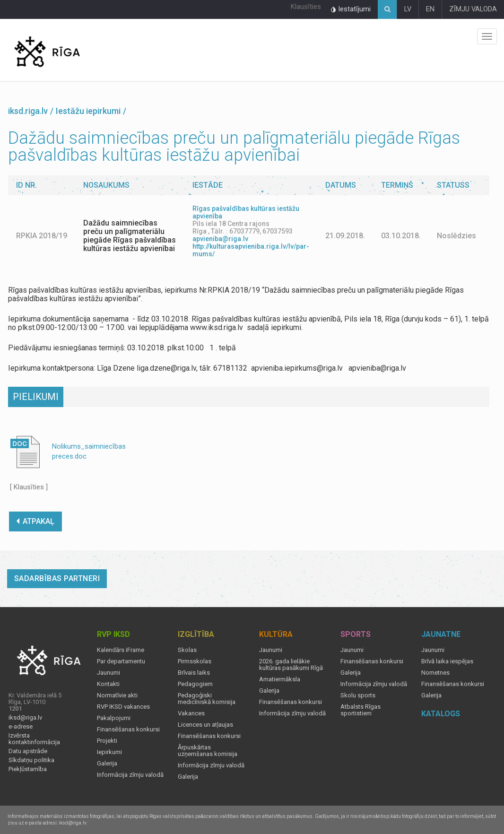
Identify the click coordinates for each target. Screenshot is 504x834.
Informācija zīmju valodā (130, 775)
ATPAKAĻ (35, 521)
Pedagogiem (195, 684)
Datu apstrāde (28, 751)
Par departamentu (121, 661)
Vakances (191, 713)
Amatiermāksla (280, 679)
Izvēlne (487, 36)
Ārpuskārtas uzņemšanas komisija (208, 751)
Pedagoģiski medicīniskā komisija (207, 699)
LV (408, 9)
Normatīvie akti (117, 695)
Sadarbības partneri (57, 578)
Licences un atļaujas (205, 725)
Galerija (107, 764)
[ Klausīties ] (29, 487)
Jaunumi (109, 673)
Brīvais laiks (194, 673)
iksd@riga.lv (25, 718)
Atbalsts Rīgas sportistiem (361, 710)
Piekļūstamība (28, 769)
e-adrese (21, 727)
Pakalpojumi (114, 718)
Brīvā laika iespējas (447, 661)
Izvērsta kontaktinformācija (34, 739)
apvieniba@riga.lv (220, 239)
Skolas (187, 650)
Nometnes (435, 673)
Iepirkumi (109, 752)
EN (430, 9)
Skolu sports (358, 695)
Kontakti (108, 684)
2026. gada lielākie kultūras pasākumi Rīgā (291, 665)
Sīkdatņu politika (31, 760)
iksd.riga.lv (28, 111)
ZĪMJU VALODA (473, 9)
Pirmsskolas (195, 661)
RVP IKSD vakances (123, 707)
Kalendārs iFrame (121, 650)
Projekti (107, 741)
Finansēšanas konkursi (128, 730)
